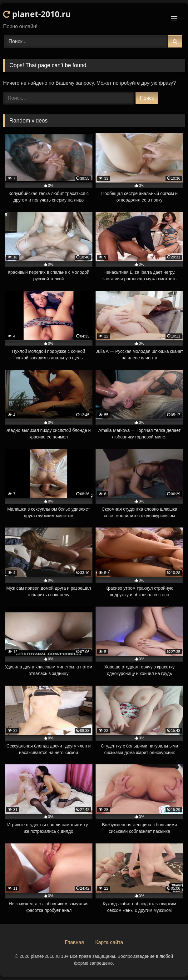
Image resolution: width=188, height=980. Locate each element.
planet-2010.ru (37, 14)
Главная (74, 942)
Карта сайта (109, 942)
